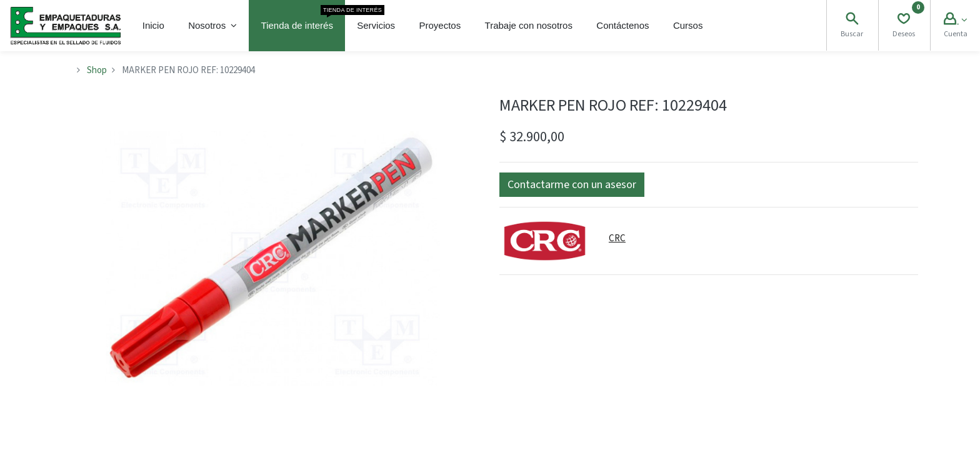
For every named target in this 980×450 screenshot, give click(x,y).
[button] (572, 185)
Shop (97, 70)
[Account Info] (955, 20)
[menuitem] (153, 26)
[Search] (852, 20)
